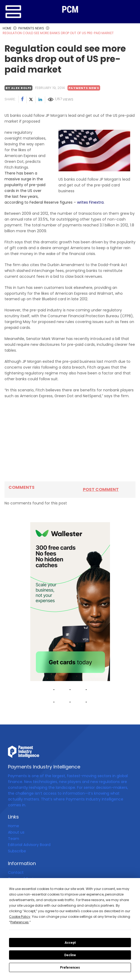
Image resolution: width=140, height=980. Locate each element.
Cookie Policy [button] (20, 917)
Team (14, 839)
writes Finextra (90, 202)
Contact (16, 872)
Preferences (70, 968)
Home (14, 826)
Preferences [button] (20, 922)
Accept (70, 943)
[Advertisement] (70, 440)
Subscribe (17, 851)
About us (16, 832)
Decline (70, 955)
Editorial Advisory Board (29, 845)
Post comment (101, 489)
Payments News (84, 88)
